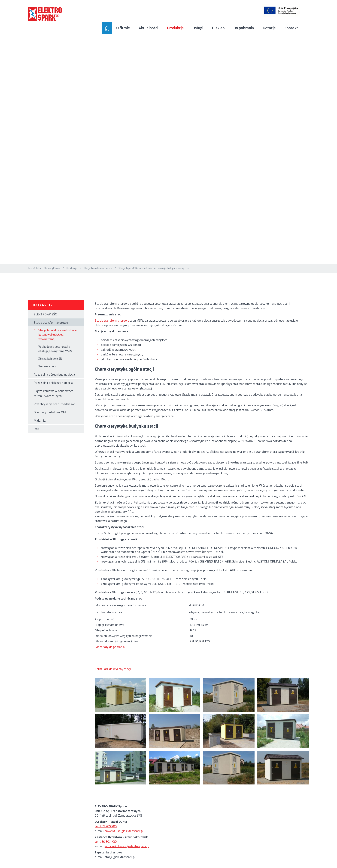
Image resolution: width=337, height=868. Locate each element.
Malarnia (40, 427)
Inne (36, 435)
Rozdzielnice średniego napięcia (54, 381)
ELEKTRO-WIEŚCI (46, 321)
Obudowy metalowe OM (50, 418)
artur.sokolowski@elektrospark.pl (127, 852)
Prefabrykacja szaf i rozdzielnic (54, 410)
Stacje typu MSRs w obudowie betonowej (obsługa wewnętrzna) (58, 341)
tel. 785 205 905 (106, 832)
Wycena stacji (47, 373)
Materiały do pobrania (110, 653)
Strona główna (52, 274)
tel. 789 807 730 (106, 848)
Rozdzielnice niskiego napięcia (53, 389)
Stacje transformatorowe (98, 274)
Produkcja (72, 274)
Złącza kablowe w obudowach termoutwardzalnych (53, 400)
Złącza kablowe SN (50, 365)
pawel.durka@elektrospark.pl (124, 837)
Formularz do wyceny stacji (113, 675)
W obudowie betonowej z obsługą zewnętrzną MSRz (55, 355)
